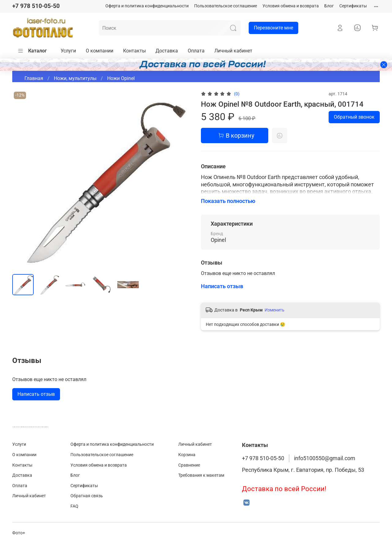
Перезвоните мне (271, 28)
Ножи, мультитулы (75, 78)
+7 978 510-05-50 (36, 6)
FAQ (74, 506)
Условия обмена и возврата (291, 6)
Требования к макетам (201, 475)
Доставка (167, 51)
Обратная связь (87, 496)
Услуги (68, 51)
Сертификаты (353, 6)
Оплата (196, 51)
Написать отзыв (36, 394)
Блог (329, 6)
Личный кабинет (233, 51)
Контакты (134, 51)
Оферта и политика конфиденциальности (147, 6)
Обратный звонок (354, 117)
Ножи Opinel (121, 78)
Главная (34, 78)
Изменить (275, 310)
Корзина (187, 455)
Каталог (32, 51)
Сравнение (189, 465)
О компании (100, 51)
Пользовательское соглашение (226, 6)
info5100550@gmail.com (325, 458)
